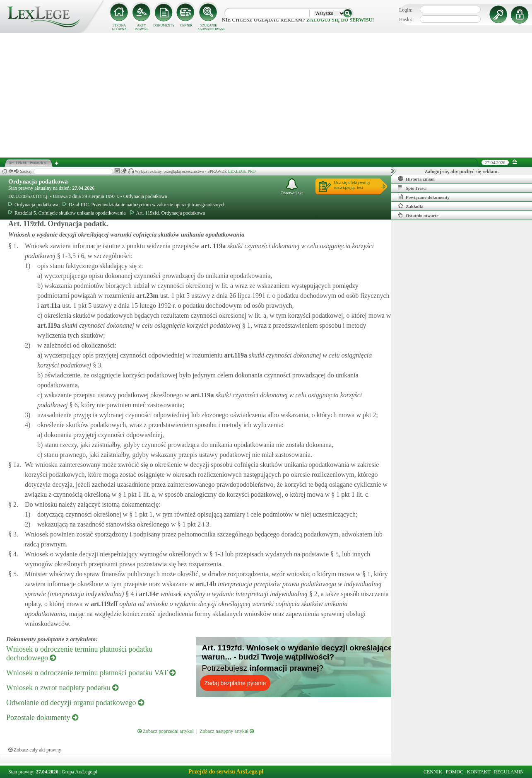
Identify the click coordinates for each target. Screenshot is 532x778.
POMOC (455, 772)
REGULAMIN (509, 772)
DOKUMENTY (164, 25)
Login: (406, 10)
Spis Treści (412, 188)
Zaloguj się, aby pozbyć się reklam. (462, 172)
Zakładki (411, 206)
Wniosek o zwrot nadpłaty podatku (62, 688)
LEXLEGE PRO (242, 171)
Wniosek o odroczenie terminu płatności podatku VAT (91, 673)
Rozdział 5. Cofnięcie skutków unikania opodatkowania (67, 213)
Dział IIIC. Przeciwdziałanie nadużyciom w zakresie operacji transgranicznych (144, 205)
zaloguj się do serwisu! (340, 20)
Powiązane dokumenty (424, 197)
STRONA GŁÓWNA (119, 27)
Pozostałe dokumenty (42, 718)
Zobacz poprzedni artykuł (166, 731)
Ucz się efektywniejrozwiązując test (352, 185)
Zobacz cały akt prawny (35, 750)
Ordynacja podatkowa (38, 181)
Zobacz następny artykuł (227, 731)
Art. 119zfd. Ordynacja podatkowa (168, 213)
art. (213, 246)
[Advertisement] (266, 95)
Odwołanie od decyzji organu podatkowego (75, 703)
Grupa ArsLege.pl (79, 772)
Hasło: (406, 19)
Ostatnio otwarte (418, 215)
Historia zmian (416, 179)
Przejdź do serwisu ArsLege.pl (226, 772)
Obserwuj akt (292, 187)
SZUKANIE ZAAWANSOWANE (209, 27)
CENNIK (186, 25)
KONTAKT (479, 772)
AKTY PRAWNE (141, 27)
